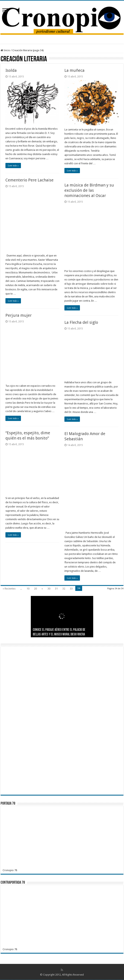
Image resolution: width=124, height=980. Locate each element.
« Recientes (9, 589)
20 (35, 589)
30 (49, 589)
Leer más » (13, 166)
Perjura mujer (19, 315)
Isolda (11, 70)
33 (71, 589)
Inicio (5, 50)
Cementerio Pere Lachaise (29, 180)
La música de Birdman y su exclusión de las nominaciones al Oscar (89, 190)
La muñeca (74, 70)
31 (56, 589)
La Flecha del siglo (81, 322)
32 (64, 589)
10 (28, 589)
